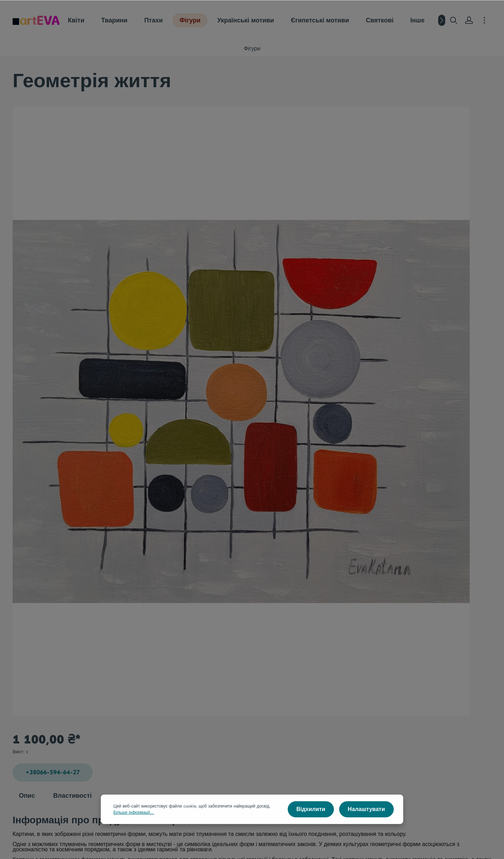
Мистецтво (240, 767)
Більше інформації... (134, 819)
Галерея (151, 767)
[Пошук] (454, 20)
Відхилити (314, 816)
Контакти (318, 786)
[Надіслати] (425, 712)
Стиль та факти (243, 786)
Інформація (325, 767)
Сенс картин (323, 799)
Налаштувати (367, 816)
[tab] (27, 546)
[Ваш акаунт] (469, 20)
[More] (484, 20)
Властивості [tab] (72, 546)
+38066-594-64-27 (381, 149)
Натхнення (153, 786)
